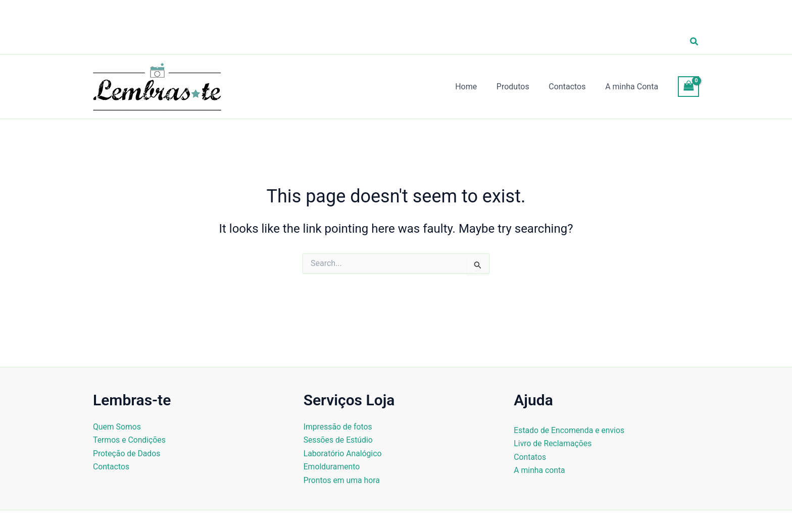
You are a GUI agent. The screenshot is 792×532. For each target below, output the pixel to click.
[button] (695, 42)
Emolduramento (332, 467)
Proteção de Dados (127, 454)
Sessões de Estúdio (339, 440)
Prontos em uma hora (342, 480)
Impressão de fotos (338, 427)
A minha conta (540, 470)
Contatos (530, 457)
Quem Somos (117, 427)
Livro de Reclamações (553, 443)
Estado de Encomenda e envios (570, 430)
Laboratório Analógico (343, 454)
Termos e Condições (130, 440)
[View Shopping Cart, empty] (688, 87)
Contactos (111, 467)
